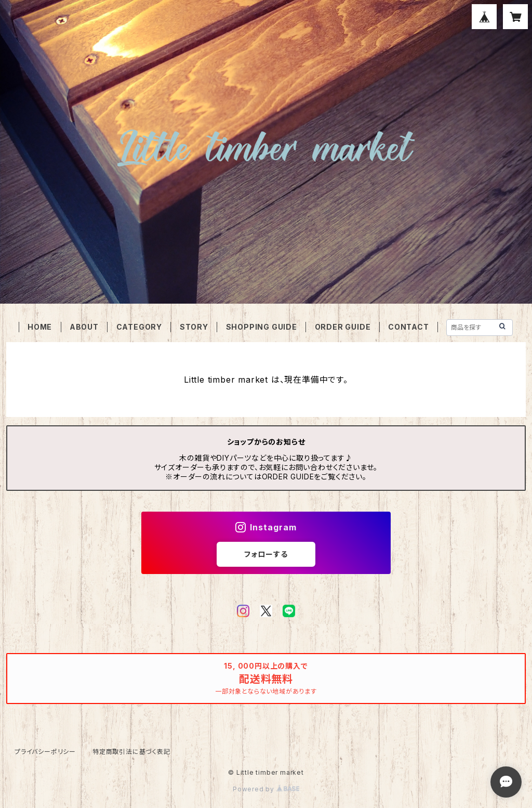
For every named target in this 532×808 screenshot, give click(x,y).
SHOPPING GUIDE (262, 327)
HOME (40, 327)
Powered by (266, 789)
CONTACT (409, 327)
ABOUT (84, 327)
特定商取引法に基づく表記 (131, 752)
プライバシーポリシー (45, 752)
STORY (194, 327)
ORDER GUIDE (343, 327)
